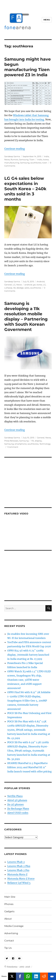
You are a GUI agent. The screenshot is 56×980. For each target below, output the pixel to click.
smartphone (21, 444)
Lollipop (8, 288)
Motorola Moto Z (17, 874)
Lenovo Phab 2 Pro (18, 870)
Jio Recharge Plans (18, 809)
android (28, 285)
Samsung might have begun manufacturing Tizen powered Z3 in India (28, 67)
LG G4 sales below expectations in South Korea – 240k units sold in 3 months (25, 189)
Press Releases (11, 441)
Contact (9, 941)
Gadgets (9, 911)
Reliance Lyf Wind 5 (19, 883)
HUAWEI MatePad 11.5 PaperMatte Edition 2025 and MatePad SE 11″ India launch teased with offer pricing (29, 767)
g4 (34, 285)
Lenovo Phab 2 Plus (19, 866)
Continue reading (15, 149)
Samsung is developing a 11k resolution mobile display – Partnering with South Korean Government (26, 316)
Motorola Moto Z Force (21, 879)
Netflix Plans (15, 796)
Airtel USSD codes (18, 813)
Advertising (11, 933)
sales (27, 288)
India (46, 156)
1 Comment (13, 447)
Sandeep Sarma (12, 156)
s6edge (20, 288)
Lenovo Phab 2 (16, 862)
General (8, 285)
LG (14, 285)
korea (46, 160)
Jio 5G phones (15, 804)
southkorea (36, 163)
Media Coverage (14, 926)
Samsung (24, 160)
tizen (45, 163)
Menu (47, 20)
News (7, 160)
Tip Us (8, 948)
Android (41, 281)
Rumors (14, 160)
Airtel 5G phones (17, 800)
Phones (9, 904)
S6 (14, 288)
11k (33, 441)
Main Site (10, 897)
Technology (45, 444)
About (8, 919)
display (38, 441)
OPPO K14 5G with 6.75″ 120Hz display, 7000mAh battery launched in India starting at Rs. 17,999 (28, 655)
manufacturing (12, 163)
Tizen (32, 160)
